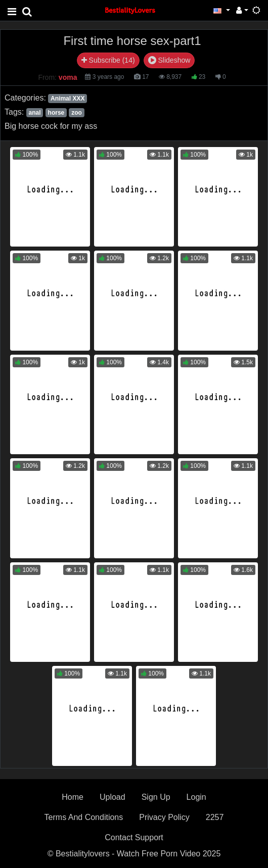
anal (34, 113)
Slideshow (169, 60)
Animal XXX (68, 99)
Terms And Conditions (84, 817)
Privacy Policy (164, 817)
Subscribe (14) (108, 60)
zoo (77, 113)
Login (196, 797)
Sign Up (156, 797)
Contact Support (134, 837)
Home (73, 797)
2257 (215, 817)
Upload (113, 797)
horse (56, 113)
